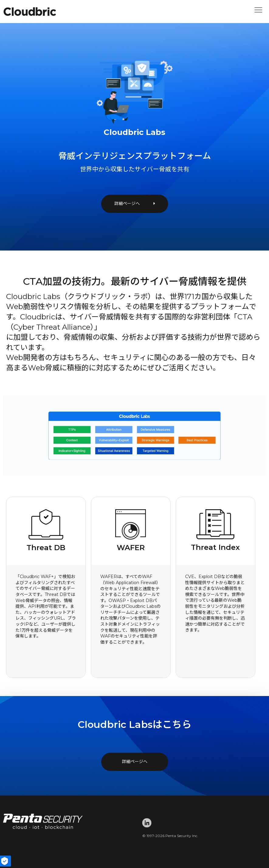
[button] (258, 12)
